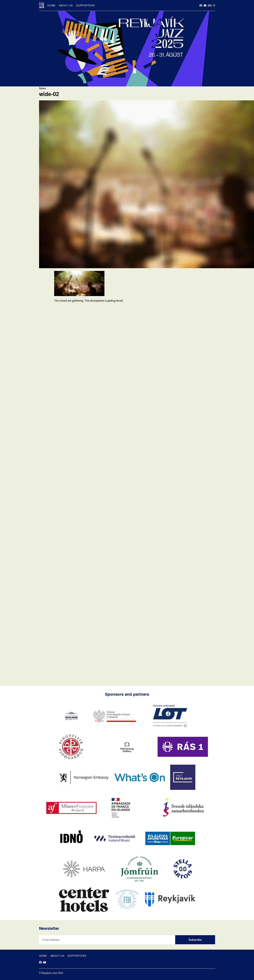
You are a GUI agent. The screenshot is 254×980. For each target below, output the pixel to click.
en (210, 5)
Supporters (86, 5)
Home (51, 5)
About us (66, 5)
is (214, 5)
